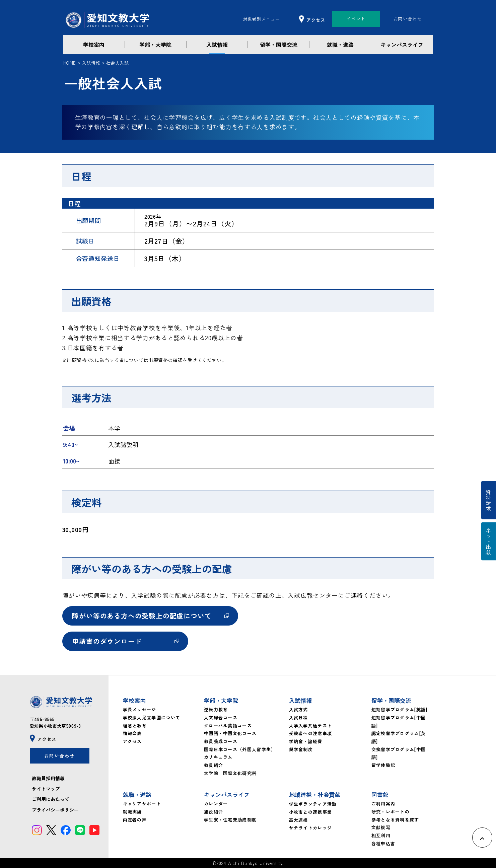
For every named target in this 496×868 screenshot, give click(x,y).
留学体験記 (383, 765)
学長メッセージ (140, 709)
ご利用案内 (383, 804)
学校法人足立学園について (152, 717)
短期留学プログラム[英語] (400, 709)
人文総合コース (221, 717)
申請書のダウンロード (107, 641)
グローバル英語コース (228, 725)
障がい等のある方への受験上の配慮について (142, 616)
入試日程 (299, 717)
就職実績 (132, 812)
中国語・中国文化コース (230, 733)
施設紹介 (214, 812)
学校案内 (94, 45)
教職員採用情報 (48, 778)
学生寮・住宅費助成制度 (230, 819)
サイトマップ (46, 789)
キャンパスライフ (402, 45)
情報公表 (132, 733)
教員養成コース (221, 741)
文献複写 (381, 827)
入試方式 (299, 709)
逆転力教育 (216, 709)
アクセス (132, 741)
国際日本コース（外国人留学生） (240, 749)
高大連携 (299, 820)
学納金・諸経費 (306, 741)
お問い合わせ (408, 19)
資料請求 (489, 500)
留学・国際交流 (279, 45)
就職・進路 (340, 45)
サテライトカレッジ (311, 828)
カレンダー (216, 804)
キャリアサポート (142, 804)
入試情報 (217, 45)
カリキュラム (218, 757)
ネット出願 (489, 542)
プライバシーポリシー (55, 810)
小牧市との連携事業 (311, 812)
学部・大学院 (155, 45)
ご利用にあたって (51, 799)
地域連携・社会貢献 (315, 794)
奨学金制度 (301, 749)
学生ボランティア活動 (313, 804)
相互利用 (381, 835)
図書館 (380, 794)
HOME (70, 63)
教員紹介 (214, 765)
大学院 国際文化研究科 (230, 773)
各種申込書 (383, 843)
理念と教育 (135, 725)
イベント (356, 19)
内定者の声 (135, 819)
